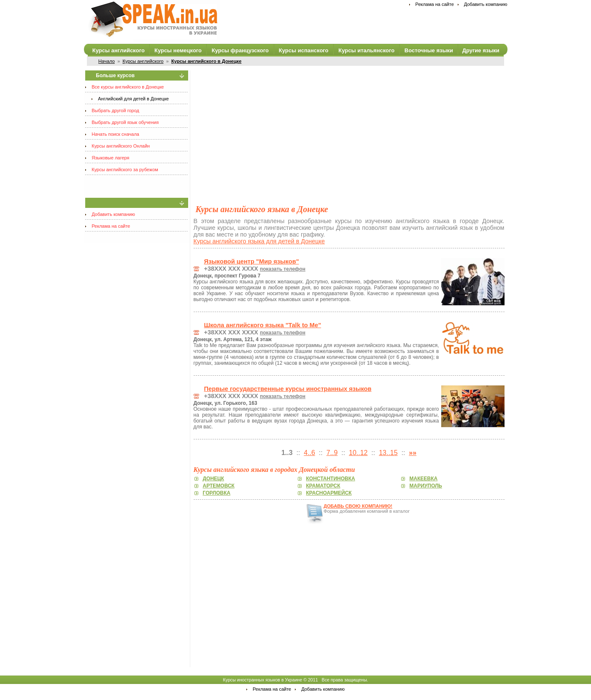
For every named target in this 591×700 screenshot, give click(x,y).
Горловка (217, 493)
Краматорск (323, 486)
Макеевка (424, 479)
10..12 (358, 453)
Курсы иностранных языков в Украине (262, 680)
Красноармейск (329, 493)
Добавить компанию (486, 4)
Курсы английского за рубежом (125, 170)
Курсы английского (119, 50)
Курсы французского (240, 50)
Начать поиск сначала (115, 134)
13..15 (388, 453)
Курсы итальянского (366, 50)
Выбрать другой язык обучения (125, 122)
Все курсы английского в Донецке (128, 87)
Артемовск (219, 486)
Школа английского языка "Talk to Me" (263, 325)
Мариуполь (426, 486)
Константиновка (331, 479)
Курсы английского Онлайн (121, 146)
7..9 (332, 453)
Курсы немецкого (178, 50)
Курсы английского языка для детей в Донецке (259, 241)
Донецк (214, 479)
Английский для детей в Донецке (133, 99)
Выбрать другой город (115, 110)
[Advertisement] (349, 129)
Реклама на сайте (435, 4)
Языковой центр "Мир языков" (252, 261)
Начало (107, 61)
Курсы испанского (304, 50)
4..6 (309, 453)
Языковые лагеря (110, 158)
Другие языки (481, 50)
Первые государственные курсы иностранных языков (288, 389)
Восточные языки (429, 50)
